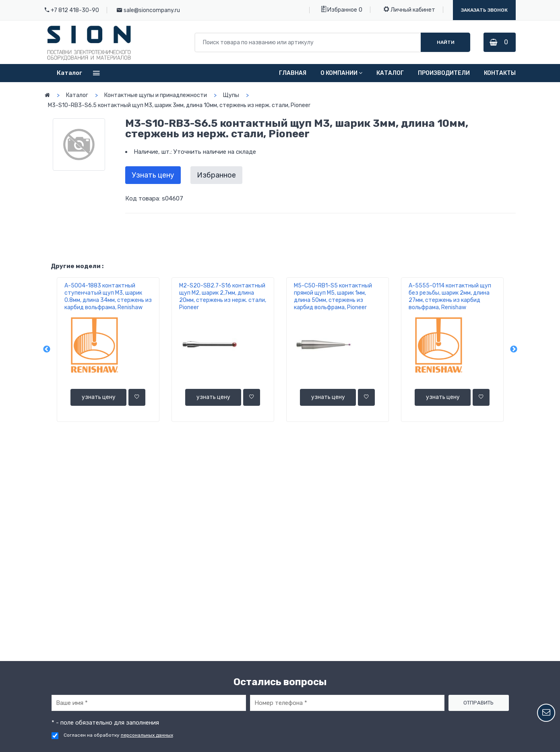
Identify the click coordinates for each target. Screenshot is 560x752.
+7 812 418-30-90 (75, 10)
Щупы (231, 95)
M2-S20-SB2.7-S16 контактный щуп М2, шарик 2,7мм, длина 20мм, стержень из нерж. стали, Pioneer (223, 296)
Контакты (500, 73)
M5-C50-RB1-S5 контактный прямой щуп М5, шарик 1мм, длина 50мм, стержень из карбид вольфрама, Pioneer (333, 296)
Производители (444, 73)
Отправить (478, 703)
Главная (293, 73)
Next (514, 350)
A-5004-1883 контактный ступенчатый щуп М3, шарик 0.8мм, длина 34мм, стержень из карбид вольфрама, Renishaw (108, 296)
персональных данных (147, 735)
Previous (47, 350)
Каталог (390, 73)
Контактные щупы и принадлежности (156, 95)
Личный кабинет (409, 9)
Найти (444, 42)
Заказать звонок (484, 10)
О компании (341, 73)
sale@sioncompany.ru (152, 10)
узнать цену (99, 397)
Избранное (339, 9)
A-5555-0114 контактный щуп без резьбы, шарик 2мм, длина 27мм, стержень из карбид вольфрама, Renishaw (450, 296)
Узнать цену (153, 175)
